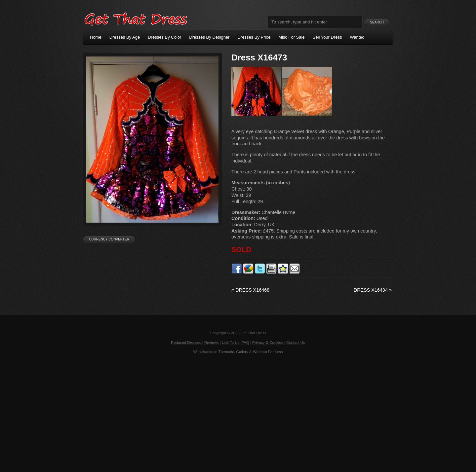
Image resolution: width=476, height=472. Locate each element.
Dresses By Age (125, 37)
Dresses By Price (254, 37)
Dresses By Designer (209, 37)
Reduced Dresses (186, 343)
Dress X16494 (373, 290)
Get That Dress (136, 18)
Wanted (357, 37)
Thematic (226, 352)
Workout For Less (268, 352)
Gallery (242, 352)
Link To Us (231, 343)
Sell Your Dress (327, 37)
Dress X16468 (250, 290)
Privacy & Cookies (268, 343)
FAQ (245, 343)
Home (96, 37)
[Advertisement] (238, 413)
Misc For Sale (291, 37)
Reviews (212, 343)
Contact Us (296, 343)
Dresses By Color (164, 37)
